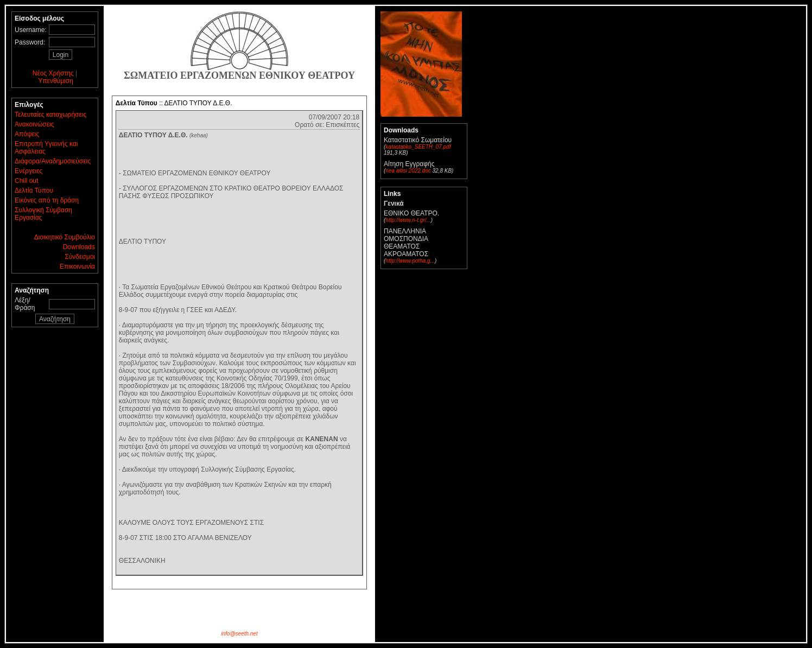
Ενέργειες (28, 171)
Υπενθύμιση (56, 81)
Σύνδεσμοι (80, 257)
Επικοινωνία (77, 266)
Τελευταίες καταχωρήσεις (50, 115)
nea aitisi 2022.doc (408, 171)
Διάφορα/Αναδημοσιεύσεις (53, 161)
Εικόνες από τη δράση (47, 200)
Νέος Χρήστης (53, 73)
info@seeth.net (239, 634)
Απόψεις (27, 134)
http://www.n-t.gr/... (408, 220)
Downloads (79, 247)
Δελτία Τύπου (34, 190)
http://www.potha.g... (410, 261)
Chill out (26, 181)
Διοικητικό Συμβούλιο (65, 237)
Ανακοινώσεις (34, 124)
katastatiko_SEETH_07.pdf (418, 147)
